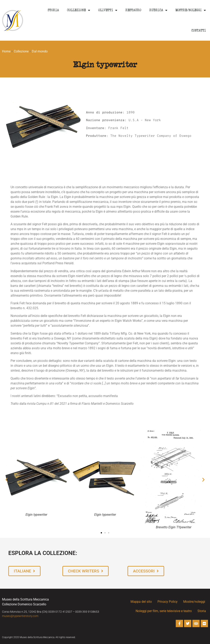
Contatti (199, 30)
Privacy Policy (168, 602)
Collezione (79, 10)
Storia (53, 10)
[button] (7, 480)
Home (6, 51)
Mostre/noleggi (191, 10)
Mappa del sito (141, 602)
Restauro (133, 10)
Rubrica (158, 10)
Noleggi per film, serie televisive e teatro (164, 611)
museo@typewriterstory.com (20, 616)
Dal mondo (40, 51)
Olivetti (108, 10)
